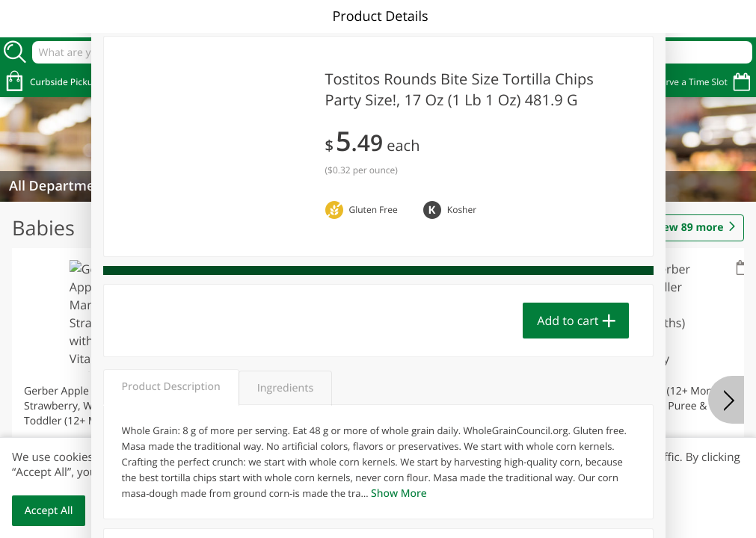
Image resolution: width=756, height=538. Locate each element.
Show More (399, 494)
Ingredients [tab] (285, 388)
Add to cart (568, 321)
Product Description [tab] (171, 387)
